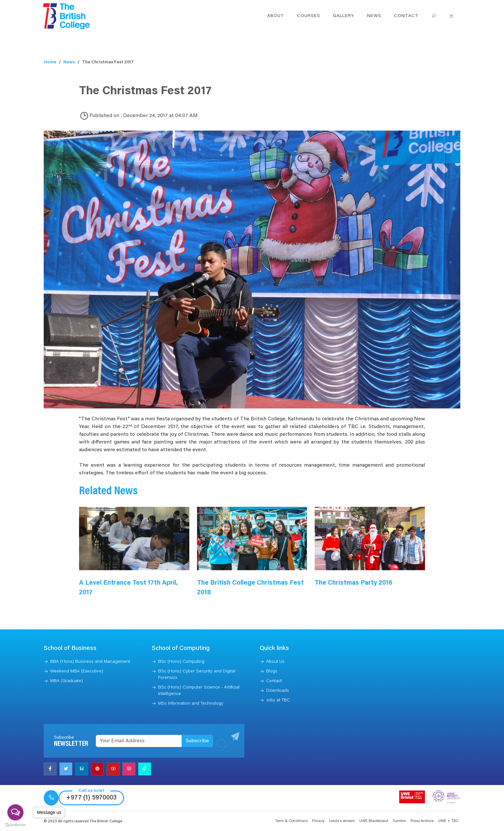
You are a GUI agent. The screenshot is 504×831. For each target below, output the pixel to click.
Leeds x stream (342, 821)
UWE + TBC (448, 821)
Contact (406, 16)
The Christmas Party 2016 (354, 583)
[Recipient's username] (139, 741)
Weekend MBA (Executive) (77, 671)
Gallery (344, 16)
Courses (309, 16)
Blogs (272, 671)
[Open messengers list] (15, 812)
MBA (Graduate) (67, 681)
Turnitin (399, 821)
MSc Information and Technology (191, 704)
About (276, 16)
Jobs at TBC (278, 700)
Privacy (318, 821)
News (374, 16)
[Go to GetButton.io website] (15, 825)
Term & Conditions (291, 821)
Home (50, 62)
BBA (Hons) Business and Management (90, 662)
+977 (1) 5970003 (91, 798)
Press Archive (422, 821)
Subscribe (197, 741)
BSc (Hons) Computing (181, 662)
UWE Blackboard (374, 821)
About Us (275, 662)
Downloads (278, 691)
